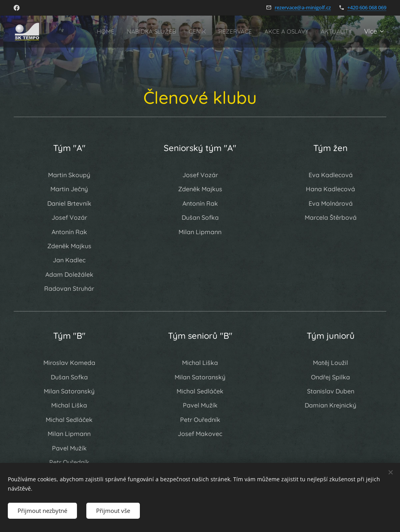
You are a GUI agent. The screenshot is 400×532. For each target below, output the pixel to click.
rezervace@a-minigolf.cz (303, 7)
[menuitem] (134, 32)
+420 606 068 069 (367, 7)
